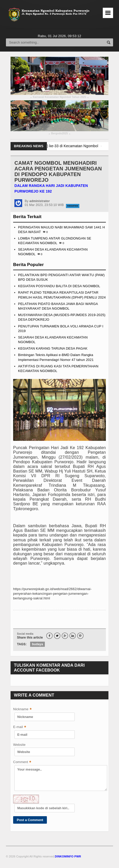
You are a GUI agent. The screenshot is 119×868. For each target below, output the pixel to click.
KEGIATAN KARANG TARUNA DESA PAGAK (53, 348)
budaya (37, 644)
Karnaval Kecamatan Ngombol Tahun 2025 (59, 98)
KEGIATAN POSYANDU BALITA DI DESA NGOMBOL (59, 286)
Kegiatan (73, 206)
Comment (22, 762)
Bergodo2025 (59, 134)
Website (19, 745)
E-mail (20, 727)
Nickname (22, 710)
